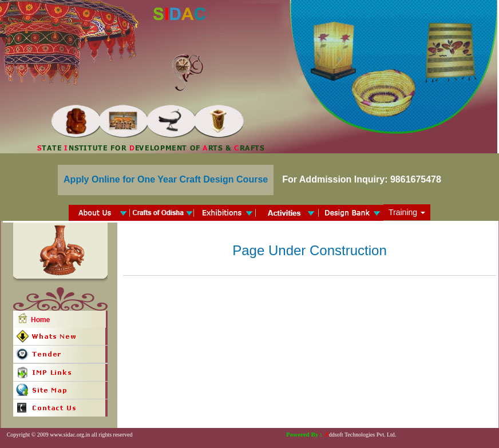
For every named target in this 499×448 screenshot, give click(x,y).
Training (407, 212)
